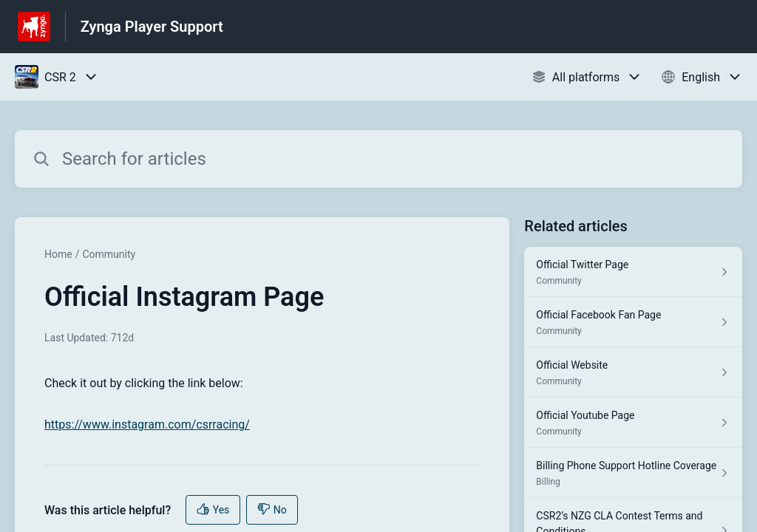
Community (109, 254)
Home (58, 254)
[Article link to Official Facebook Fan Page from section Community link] (633, 322)
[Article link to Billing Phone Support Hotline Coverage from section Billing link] (633, 473)
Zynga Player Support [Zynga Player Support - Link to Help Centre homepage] (152, 27)
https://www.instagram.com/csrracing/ (147, 424)
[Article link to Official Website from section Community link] (633, 372)
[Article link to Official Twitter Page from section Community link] (633, 272)
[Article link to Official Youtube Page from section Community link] (633, 423)
